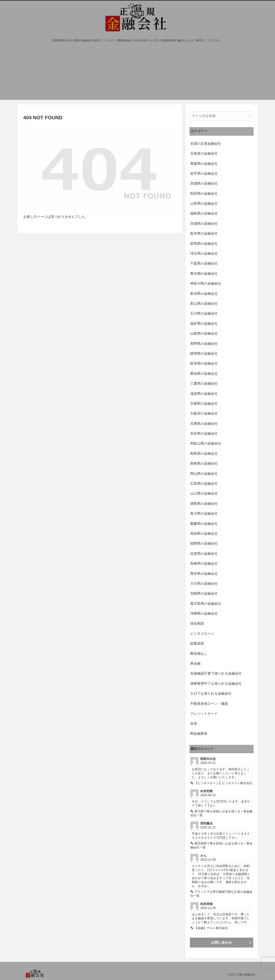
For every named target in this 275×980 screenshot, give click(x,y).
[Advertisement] (137, 73)
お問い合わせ (222, 943)
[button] (250, 116)
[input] (222, 116)
